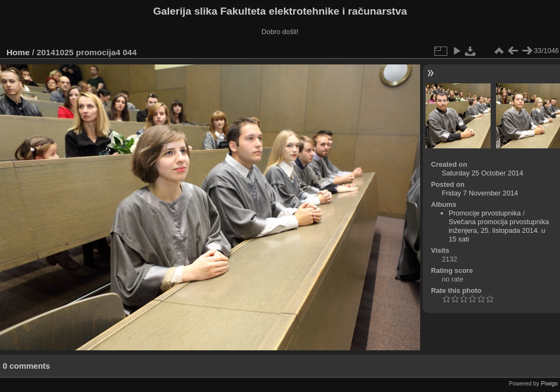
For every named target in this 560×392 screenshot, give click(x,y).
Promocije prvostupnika (485, 213)
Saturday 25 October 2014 (482, 173)
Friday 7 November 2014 (480, 193)
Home (18, 52)
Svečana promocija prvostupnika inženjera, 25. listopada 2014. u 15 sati (499, 230)
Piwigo (549, 383)
